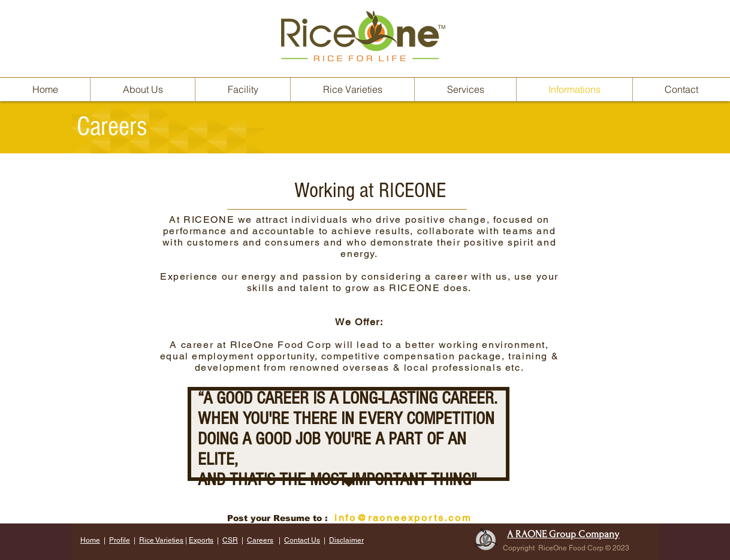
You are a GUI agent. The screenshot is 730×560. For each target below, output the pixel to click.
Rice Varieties (161, 540)
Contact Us (302, 540)
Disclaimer (346, 540)
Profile (120, 540)
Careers (260, 540)
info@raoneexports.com (403, 518)
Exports (201, 540)
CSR (230, 540)
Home (90, 540)
